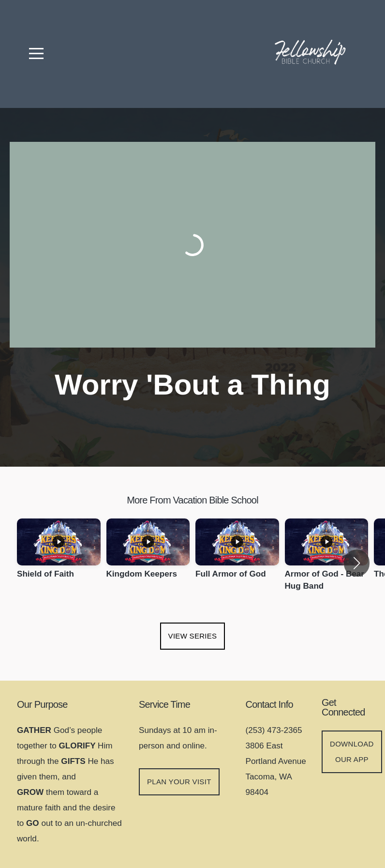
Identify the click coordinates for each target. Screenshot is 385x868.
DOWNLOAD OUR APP (352, 752)
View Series (193, 636)
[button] (357, 563)
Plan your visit (179, 782)
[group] (59, 557)
